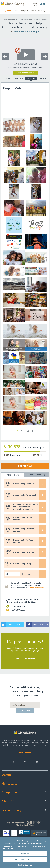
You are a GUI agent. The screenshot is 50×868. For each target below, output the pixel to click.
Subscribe (25, 711)
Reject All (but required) (25, 859)
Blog (43, 11)
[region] (25, 853)
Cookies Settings (25, 865)
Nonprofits (25, 11)
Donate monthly (37, 475)
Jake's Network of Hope (26, 31)
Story (7, 79)
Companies (36, 11)
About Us (8, 802)
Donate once (13, 475)
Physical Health (10, 19)
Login (43, 4)
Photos (31, 79)
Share (43, 79)
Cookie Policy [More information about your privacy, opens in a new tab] (9, 848)
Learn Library (11, 810)
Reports (19, 79)
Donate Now (25, 466)
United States (26, 19)
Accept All (25, 854)
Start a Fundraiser (25, 659)
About (17, 11)
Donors (7, 775)
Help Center (25, 752)
